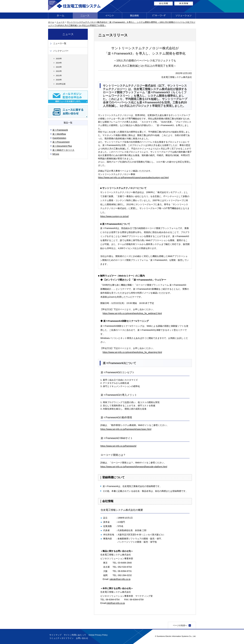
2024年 (59, 63)
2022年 (59, 71)
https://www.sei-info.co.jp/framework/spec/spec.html (126, 429)
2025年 (59, 59)
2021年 (59, 75)
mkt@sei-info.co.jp (116, 603)
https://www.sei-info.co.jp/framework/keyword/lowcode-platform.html (134, 467)
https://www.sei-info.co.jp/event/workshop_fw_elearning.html (132, 352)
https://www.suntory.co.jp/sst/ (114, 216)
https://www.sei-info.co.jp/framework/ (118, 446)
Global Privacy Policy (98, 635)
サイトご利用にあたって (75, 635)
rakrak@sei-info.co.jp (120, 579)
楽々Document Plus (62, 146)
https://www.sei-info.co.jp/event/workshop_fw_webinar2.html (132, 313)
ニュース (61, 22)
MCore (56, 154)
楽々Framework (60, 130)
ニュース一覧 (60, 43)
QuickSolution (59, 138)
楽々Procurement (61, 142)
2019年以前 (61, 84)
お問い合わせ (82, 638)
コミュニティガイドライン (61, 638)
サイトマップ (55, 635)
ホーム (51, 22)
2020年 (59, 80)
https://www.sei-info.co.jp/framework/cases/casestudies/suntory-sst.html (133, 178)
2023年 (59, 67)
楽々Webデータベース (63, 150)
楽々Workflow (59, 134)
